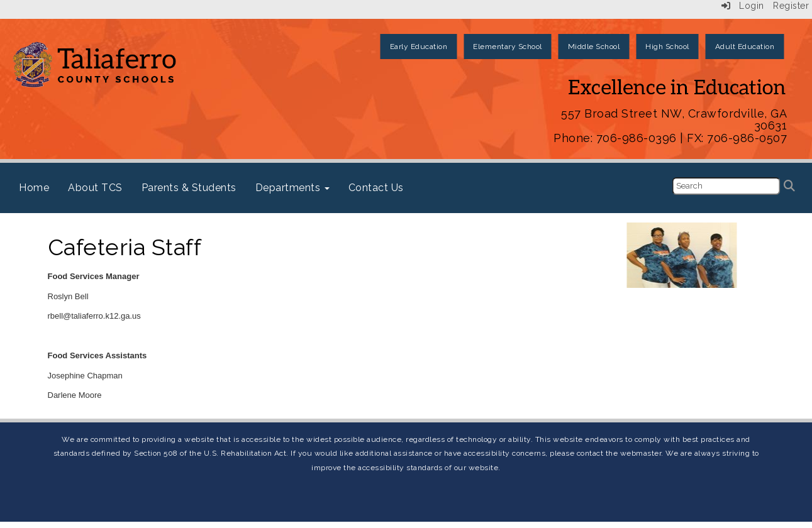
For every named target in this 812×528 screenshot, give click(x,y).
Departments (292, 188)
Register (791, 6)
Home (34, 188)
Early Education (419, 47)
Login (743, 6)
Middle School (594, 47)
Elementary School (508, 47)
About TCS (95, 188)
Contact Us (376, 188)
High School (667, 47)
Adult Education (745, 47)
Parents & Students (189, 188)
